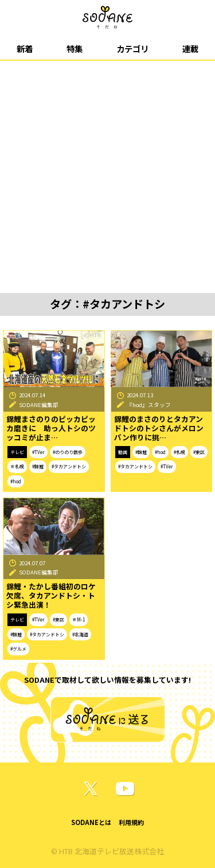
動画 (123, 452)
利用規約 (131, 822)
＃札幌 (17, 466)
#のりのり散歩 (68, 452)
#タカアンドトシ (69, 466)
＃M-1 (79, 619)
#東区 (199, 452)
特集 (75, 48)
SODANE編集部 (39, 405)
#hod (16, 481)
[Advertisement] (107, 174)
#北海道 (80, 634)
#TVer (38, 452)
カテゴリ (132, 48)
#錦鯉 (38, 466)
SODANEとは (91, 822)
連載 (190, 48)
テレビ (17, 452)
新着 (25, 48)
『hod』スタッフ (149, 405)
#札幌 (179, 452)
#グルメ (18, 649)
